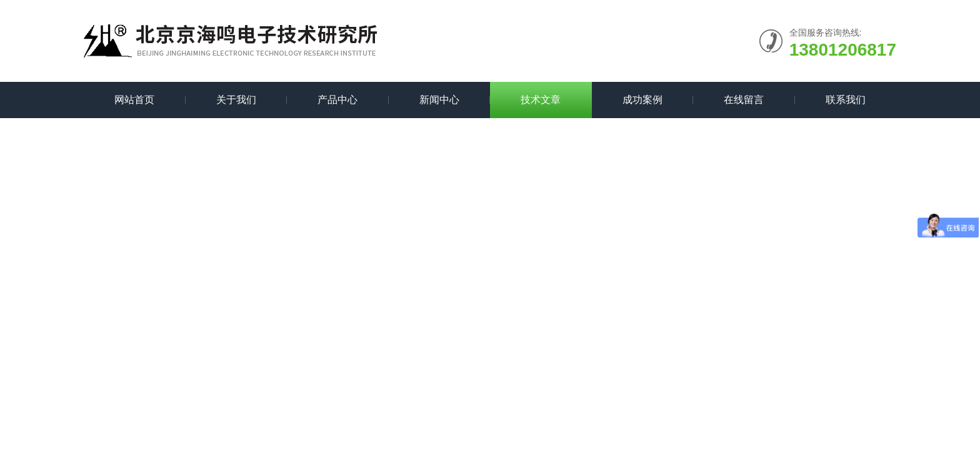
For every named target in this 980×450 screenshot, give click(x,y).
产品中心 (337, 100)
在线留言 (744, 100)
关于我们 (236, 100)
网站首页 (134, 100)
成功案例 (642, 100)
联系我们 (846, 100)
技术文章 (541, 100)
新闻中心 (439, 100)
